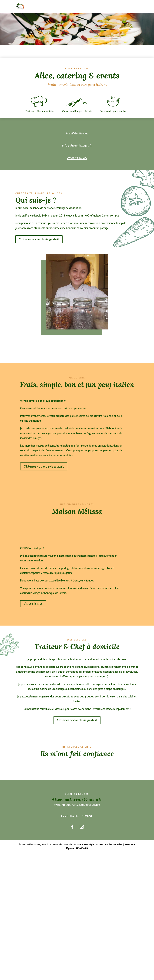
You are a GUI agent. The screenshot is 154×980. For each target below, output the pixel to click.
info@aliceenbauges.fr (77, 149)
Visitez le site (33, 607)
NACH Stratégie (85, 848)
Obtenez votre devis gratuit (39, 243)
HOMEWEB (82, 852)
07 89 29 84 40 (77, 162)
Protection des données (109, 848)
